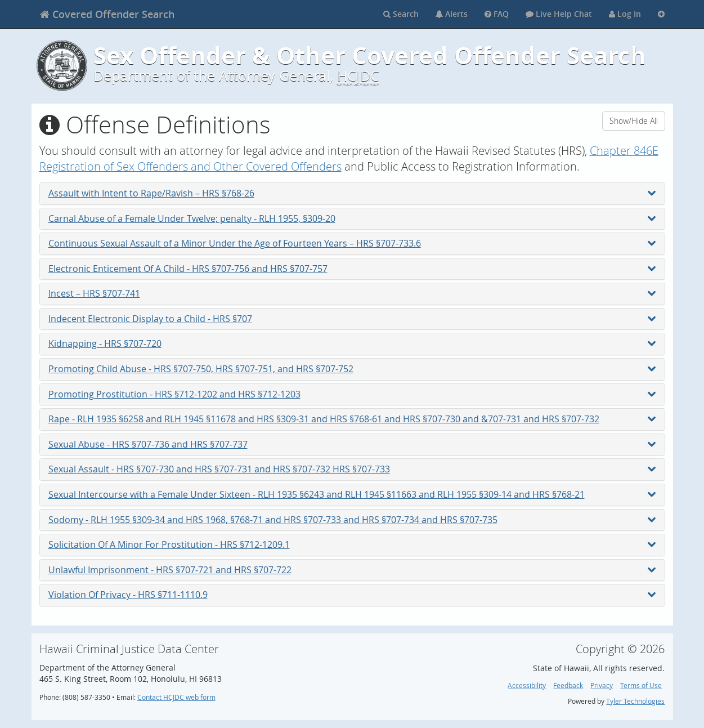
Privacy (602, 685)
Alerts (452, 14)
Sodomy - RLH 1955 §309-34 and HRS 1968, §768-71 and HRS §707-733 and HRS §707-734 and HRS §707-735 (352, 520)
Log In (625, 14)
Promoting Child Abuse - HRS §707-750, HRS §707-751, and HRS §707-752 (352, 369)
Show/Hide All (634, 121)
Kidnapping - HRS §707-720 (352, 343)
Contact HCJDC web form (176, 697)
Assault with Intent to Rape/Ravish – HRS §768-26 (352, 193)
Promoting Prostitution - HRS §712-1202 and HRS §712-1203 (352, 394)
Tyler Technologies (635, 701)
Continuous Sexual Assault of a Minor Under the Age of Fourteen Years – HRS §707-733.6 (352, 243)
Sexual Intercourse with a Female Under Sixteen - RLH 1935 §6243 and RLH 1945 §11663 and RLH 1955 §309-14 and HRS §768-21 (352, 494)
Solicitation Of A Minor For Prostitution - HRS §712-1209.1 (352, 544)
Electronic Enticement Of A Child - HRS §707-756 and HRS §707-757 (352, 269)
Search (401, 14)
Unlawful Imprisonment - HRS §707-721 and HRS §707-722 (352, 570)
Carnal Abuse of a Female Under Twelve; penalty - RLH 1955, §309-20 (352, 218)
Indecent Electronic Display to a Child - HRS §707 (352, 319)
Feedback (568, 685)
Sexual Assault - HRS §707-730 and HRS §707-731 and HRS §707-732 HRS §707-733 (352, 469)
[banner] (107, 14)
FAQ (497, 14)
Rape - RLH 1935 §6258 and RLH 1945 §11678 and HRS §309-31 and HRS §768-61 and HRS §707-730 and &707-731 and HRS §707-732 (352, 419)
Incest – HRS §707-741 (352, 293)
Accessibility (527, 685)
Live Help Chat (559, 14)
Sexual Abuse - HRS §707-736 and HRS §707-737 (352, 444)
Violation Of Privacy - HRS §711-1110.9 (352, 595)
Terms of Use (641, 685)
